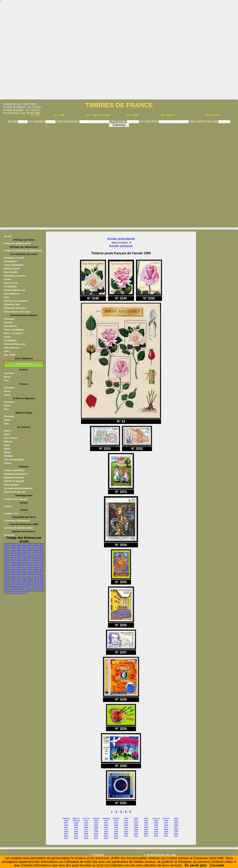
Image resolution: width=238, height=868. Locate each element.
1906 (7, 554)
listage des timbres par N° (18, 243)
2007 (7, 588)
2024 (24, 592)
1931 (13, 561)
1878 (13, 549)
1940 (24, 564)
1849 (7, 544)
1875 (35, 547)
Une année (119, 121)
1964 (41, 571)
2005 (35, 585)
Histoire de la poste (14, 481)
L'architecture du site (160, 855)
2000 (7, 585)
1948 (30, 566)
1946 (18, 566)
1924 (13, 559)
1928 (35, 559)
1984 (35, 578)
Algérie (8, 431)
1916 (7, 556)
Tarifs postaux (11, 485)
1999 (41, 583)
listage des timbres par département (23, 251)
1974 (18, 576)
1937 (7, 564)
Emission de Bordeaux (16, 301)
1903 (41, 552)
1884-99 (106, 818)
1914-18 (156, 818)
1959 (13, 571)
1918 (18, 556)
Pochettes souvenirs (15, 276)
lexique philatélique (14, 470)
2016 (18, 590)
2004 (30, 585)
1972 (7, 576)
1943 (41, 564)
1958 (7, 571)
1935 (35, 561)
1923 (7, 559)
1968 (24, 573)
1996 (24, 583)
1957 (41, 568)
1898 (18, 552)
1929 (41, 559)
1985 (41, 578)
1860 (35, 544)
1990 (30, 580)
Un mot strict (149, 121)
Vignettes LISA (12, 304)
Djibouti (8, 441)
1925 (18, 559)
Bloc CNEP (10, 355)
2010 (24, 588)
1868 (13, 547)
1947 (24, 566)
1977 (35, 576)
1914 (35, 554)
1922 (41, 556)
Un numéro (37, 121)
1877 (7, 549)
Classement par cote (15, 492)
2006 (41, 585)
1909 (24, 554)
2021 (7, 592)
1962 (30, 571)
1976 (30, 576)
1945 (13, 566)
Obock (7, 452)
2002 (18, 585)
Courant (8, 322)
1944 (7, 566)
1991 (35, 580)
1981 (18, 578)
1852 (18, 544)
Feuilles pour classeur (16, 499)
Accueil (8, 236)
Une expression (68, 121)
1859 (30, 544)
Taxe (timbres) (11, 294)
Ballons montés (12, 268)
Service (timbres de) (14, 290)
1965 (7, 573)
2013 (41, 588)
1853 (24, 544)
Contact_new (11, 513)
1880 (18, 549)
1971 (41, 573)
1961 (24, 571)
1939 (18, 564)
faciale (13, 121)
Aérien (7, 279)
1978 (41, 576)
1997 (30, 583)
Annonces (9, 535)
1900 (24, 552)
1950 (41, 566)
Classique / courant (14, 258)
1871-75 (86, 818)
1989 (24, 580)
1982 (24, 578)
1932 (18, 561)
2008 (13, 588)
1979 (7, 578)
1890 (35, 549)
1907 (13, 554)
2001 (13, 585)
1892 (41, 549)
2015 (13, 590)
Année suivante (121, 246)
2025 (106, 838)
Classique (9, 319)
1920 (30, 556)
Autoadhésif (10, 261)
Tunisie (8, 463)
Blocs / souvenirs (13, 333)
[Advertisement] (119, 51)
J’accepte (217, 865)
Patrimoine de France (15, 308)
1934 (30, 561)
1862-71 (76, 818)
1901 (30, 552)
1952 (13, 568)
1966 (13, 573)
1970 (35, 573)
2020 (41, 590)
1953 (18, 568)
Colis (6, 297)
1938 (13, 564)
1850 (13, 544)
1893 (7, 552)
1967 (18, 573)
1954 (24, 568)
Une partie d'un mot (204, 121)
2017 (24, 590)
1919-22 (166, 818)
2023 (18, 592)
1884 (30, 549)
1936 (41, 561)
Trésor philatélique (14, 265)
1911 (30, 554)
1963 (35, 571)
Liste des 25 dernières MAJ (18, 528)
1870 (24, 547)
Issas (7, 445)
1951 (7, 568)
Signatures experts (14, 477)
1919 (24, 556)
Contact (8, 506)
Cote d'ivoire (10, 438)
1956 (35, 568)
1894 (13, 552)
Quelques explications (16, 474)
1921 (35, 556)
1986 (7, 580)
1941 (30, 564)
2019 (35, 590)
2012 (35, 588)
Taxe (6, 380)
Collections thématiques (17, 521)
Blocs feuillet (11, 272)
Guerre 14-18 (11, 283)
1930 (7, 561)
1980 (13, 578)
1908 (18, 554)
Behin (7, 434)
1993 (7, 583)
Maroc (7, 449)
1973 (13, 576)
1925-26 (76, 821)
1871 (30, 547)
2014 (7, 590)
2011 (30, 588)
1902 (35, 552)
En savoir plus (196, 865)
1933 (24, 561)
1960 (18, 571)
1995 (18, 583)
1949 (35, 566)
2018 (30, 590)
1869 (18, 547)
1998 (35, 583)
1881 (24, 549)
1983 (30, 578)
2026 (116, 838)
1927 (30, 559)
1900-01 (116, 818)
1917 (13, 556)
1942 (35, 564)
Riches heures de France (17, 312)
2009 (18, 588)
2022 (13, 592)
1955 (30, 568)
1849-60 (66, 818)
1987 (13, 580)
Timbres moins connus (24, 364)
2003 (24, 585)
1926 (24, 559)
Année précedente (121, 239)
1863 (7, 547)
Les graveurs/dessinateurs (18, 488)
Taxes (7, 395)
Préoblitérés (10, 286)
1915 (41, 554)
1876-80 (96, 818)
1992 (41, 580)
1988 (18, 580)
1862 (41, 544)
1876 (41, 547)
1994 (13, 583)
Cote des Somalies (14, 459)
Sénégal (8, 456)
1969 (30, 573)
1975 (24, 576)
